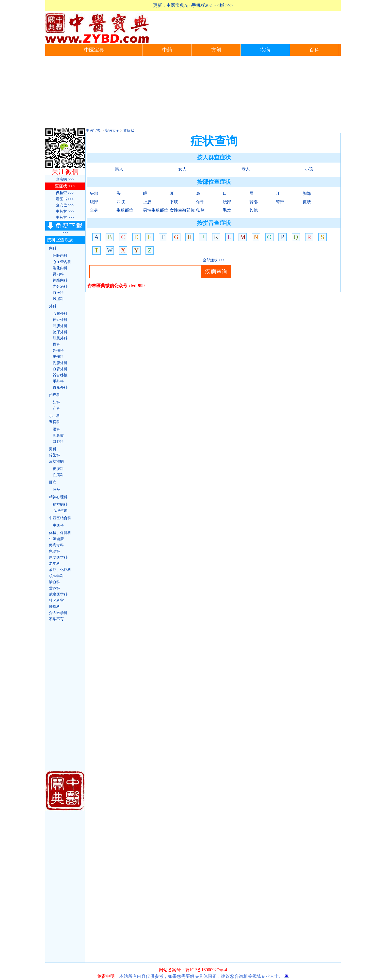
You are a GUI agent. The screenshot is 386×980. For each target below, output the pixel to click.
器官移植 (60, 375)
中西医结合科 (60, 518)
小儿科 (55, 416)
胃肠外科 (60, 387)
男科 (53, 449)
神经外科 (60, 320)
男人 (119, 169)
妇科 (56, 402)
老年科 (55, 564)
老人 (246, 169)
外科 (53, 306)
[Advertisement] (193, 93)
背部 (254, 202)
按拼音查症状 (214, 223)
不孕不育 (56, 619)
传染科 (55, 455)
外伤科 (58, 350)
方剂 (216, 50)
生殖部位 (125, 210)
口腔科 (58, 442)
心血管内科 (62, 262)
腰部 (227, 202)
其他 (254, 210)
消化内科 (60, 268)
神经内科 (60, 280)
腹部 (94, 202)
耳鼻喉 (58, 435)
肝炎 (56, 490)
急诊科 (55, 551)
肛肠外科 (60, 338)
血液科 (58, 293)
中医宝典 (94, 50)
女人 (182, 169)
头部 (94, 193)
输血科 (55, 582)
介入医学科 (58, 613)
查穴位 (62, 205)
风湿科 (58, 299)
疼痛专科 (56, 545)
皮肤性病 (56, 461)
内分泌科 (60, 286)
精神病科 (60, 504)
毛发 (227, 210)
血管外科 (60, 369)
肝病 (53, 482)
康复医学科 (58, 557)
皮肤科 (58, 469)
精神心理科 (58, 497)
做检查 (62, 193)
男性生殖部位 (156, 210)
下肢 (174, 202)
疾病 (265, 50)
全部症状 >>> (214, 260)
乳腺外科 (60, 363)
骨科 (56, 344)
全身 (94, 210)
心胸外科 (60, 314)
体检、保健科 (60, 533)
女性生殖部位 (182, 210)
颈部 (200, 202)
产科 (56, 408)
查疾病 (62, 179)
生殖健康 (56, 539)
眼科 (56, 429)
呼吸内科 (60, 256)
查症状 (129, 131)
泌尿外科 (60, 332)
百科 (314, 50)
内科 (53, 248)
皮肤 (307, 202)
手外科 (58, 381)
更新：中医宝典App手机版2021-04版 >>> (193, 5)
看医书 (62, 199)
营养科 (55, 588)
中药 (167, 50)
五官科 (55, 422)
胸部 (307, 193)
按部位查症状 (214, 182)
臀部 (280, 202)
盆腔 (200, 210)
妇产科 (55, 395)
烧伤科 (58, 357)
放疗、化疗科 (60, 570)
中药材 (62, 211)
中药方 (62, 217)
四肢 (121, 202)
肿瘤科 (55, 607)
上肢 (147, 202)
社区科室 (56, 600)
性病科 (58, 475)
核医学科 (56, 576)
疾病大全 (112, 131)
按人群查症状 (214, 158)
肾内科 (58, 274)
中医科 (58, 525)
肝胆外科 (60, 326)
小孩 (309, 169)
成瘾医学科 (58, 594)
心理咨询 (60, 511)
